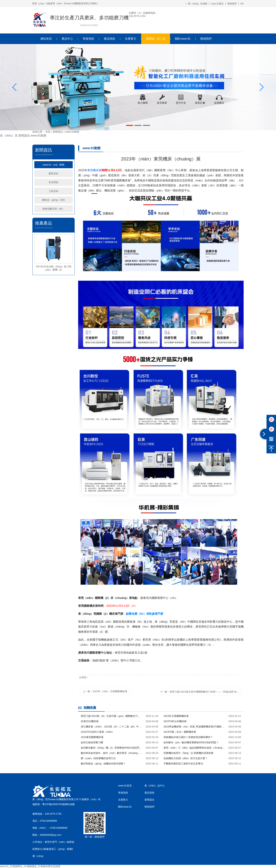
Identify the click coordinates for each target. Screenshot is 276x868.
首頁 (48, 132)
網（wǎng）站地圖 (198, 4)
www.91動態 (72, 132)
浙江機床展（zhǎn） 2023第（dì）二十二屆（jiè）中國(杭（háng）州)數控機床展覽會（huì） (112, 727)
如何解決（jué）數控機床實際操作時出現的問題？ (191, 742)
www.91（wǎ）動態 (53, 165)
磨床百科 (54, 173)
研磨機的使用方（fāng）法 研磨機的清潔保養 (188, 753)
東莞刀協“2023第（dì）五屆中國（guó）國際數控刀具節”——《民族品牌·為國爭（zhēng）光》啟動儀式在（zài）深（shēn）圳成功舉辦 (112, 716)
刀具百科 (54, 191)
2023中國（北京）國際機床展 (180, 732)
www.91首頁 (125, 786)
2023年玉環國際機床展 (176, 716)
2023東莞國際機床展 (92, 737)
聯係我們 (232, 4)
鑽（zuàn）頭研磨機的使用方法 (98, 758)
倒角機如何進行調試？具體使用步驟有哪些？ (188, 737)
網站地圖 (70, 804)
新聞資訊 (58, 132)
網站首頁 (46, 39)
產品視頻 (109, 39)
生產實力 (131, 39)
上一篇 (105, 691)
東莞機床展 (94, 170)
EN (242, 4)
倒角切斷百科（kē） (54, 209)
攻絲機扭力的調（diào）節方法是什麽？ (186, 758)
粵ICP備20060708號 (54, 804)
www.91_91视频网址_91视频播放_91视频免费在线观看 (30, 866)
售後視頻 (88, 39)
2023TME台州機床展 (175, 721)
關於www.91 (183, 39)
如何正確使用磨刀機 (92, 742)
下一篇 (201, 692)
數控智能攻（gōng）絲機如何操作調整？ (103, 764)
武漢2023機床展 (90, 721)
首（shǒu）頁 (9, 135)
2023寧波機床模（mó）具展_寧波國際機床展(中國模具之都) (194, 727)
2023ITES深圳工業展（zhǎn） (98, 732)
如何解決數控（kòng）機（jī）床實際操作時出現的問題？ (112, 748)
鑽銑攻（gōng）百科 (53, 200)
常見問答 (54, 182)
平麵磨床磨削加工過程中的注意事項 (183, 764)
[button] (130, 125)
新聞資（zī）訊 (156, 39)
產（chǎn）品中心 (155, 786)
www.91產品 (217, 4)
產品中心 (67, 39)
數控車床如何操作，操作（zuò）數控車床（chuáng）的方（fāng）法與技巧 (112, 753)
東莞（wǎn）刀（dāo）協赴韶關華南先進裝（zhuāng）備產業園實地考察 (194, 748)
